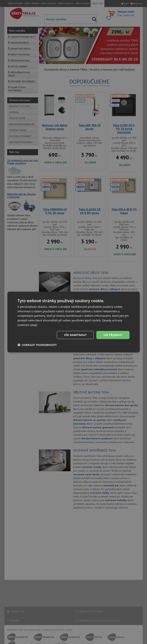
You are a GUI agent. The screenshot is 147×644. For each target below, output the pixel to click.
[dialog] (73, 322)
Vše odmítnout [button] (75, 335)
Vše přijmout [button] (113, 335)
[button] (37, 345)
